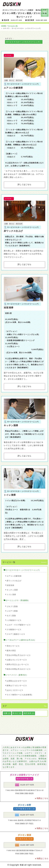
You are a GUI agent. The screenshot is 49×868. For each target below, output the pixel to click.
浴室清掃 (8, 308)
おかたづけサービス (15, 690)
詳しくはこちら (25, 185)
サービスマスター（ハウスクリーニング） (23, 570)
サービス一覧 (13, 26)
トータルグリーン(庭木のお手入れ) (20, 640)
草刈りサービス (13, 646)
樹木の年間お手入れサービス (19, 669)
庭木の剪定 (11, 651)
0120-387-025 (25, 845)
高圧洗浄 (19, 80)
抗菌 (6, 80)
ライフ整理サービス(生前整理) (19, 695)
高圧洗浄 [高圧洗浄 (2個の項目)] (29, 713)
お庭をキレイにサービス (17, 660)
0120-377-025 (25, 785)
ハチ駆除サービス (14, 620)
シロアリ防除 (12, 611)
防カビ (12, 80)
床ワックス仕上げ (13, 231)
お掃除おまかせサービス (17, 681)
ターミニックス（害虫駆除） (18, 600)
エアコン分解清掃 (13, 88)
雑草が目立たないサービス (18, 664)
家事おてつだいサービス (17, 686)
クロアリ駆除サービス (16, 634)
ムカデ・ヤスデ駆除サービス (19, 625)
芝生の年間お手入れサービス (19, 655)
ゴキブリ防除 (12, 606)
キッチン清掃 (11, 425)
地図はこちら (43, 798)
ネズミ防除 (11, 616)
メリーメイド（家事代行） (17, 675)
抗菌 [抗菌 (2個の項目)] (7, 713)
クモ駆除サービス (14, 629)
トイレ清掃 (10, 495)
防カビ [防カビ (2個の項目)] (17, 713)
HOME (4, 26)
